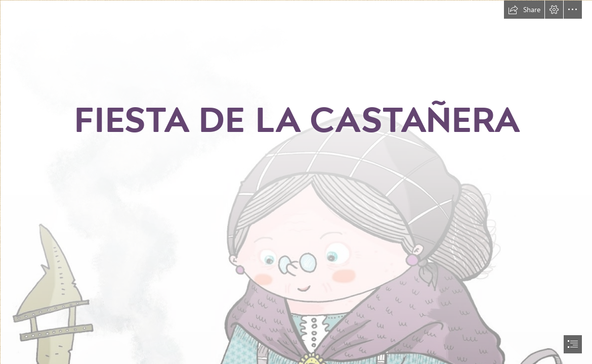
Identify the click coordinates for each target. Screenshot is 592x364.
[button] (524, 10)
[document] (296, 182)
